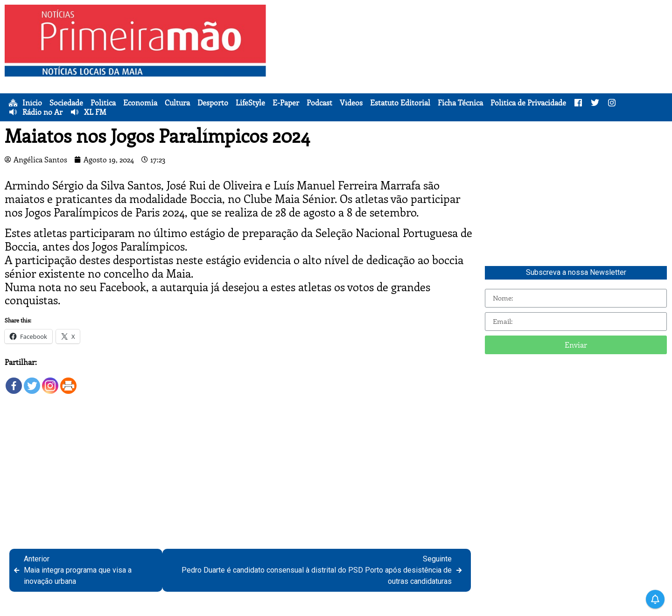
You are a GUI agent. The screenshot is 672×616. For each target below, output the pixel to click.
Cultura (177, 103)
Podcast (319, 103)
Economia (140, 103)
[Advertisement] (471, 70)
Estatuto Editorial (400, 103)
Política (103, 103)
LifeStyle (250, 103)
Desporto (213, 103)
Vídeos (351, 103)
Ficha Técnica (460, 103)
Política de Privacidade (528, 103)
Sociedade (66, 103)
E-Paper (286, 103)
